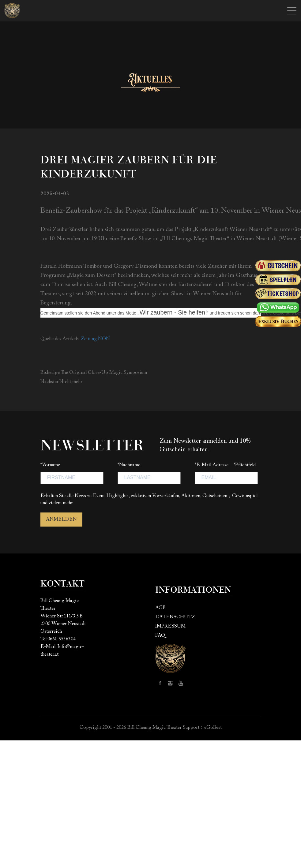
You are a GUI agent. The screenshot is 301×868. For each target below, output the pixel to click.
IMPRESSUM (170, 626)
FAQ (160, 635)
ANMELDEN (61, 520)
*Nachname (129, 465)
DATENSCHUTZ (175, 617)
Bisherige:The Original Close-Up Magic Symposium (94, 373)
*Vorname (50, 465)
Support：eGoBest (202, 728)
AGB (160, 608)
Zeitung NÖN (95, 339)
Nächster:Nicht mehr (61, 382)
